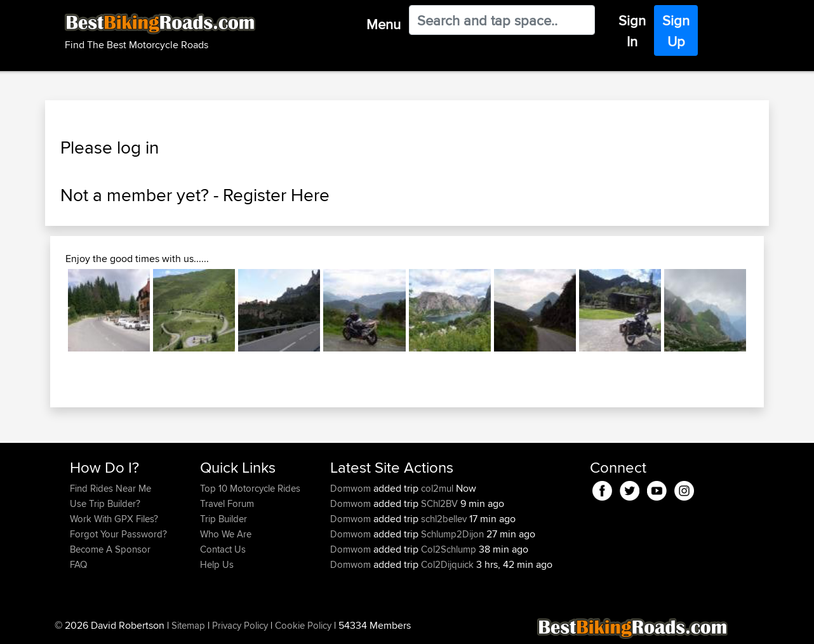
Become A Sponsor (110, 549)
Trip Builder (224, 519)
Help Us (217, 564)
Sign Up (676, 31)
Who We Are (226, 534)
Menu (384, 24)
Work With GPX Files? (114, 519)
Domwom (352, 488)
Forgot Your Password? (118, 534)
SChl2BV (439, 503)
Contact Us (223, 549)
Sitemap (188, 625)
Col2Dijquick (447, 564)
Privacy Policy (240, 625)
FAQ (78, 564)
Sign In (632, 31)
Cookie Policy (303, 625)
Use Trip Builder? (105, 503)
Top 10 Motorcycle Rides (250, 488)
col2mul (437, 488)
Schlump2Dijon (452, 534)
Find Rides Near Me (110, 488)
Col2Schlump (449, 549)
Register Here (276, 195)
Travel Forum (227, 503)
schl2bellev (444, 519)
